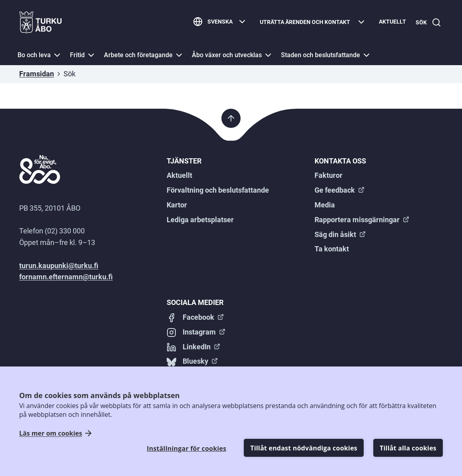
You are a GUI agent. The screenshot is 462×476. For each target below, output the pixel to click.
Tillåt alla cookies (408, 448)
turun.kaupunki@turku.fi (59, 266)
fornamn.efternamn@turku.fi (66, 277)
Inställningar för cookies (186, 448)
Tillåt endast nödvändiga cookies (304, 448)
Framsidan (37, 74)
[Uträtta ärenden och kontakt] (310, 23)
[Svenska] (217, 23)
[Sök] (427, 23)
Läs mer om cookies (51, 433)
